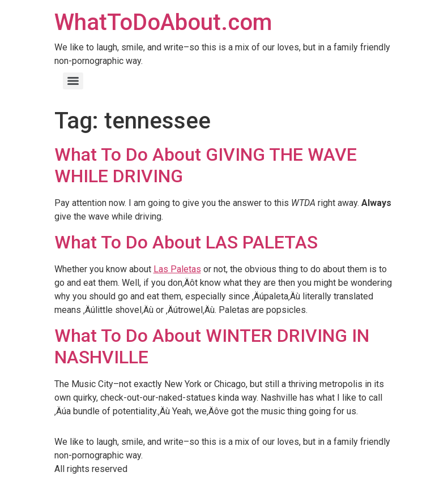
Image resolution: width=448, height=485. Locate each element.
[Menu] (73, 81)
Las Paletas (177, 269)
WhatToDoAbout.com (163, 22)
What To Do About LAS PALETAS (186, 242)
